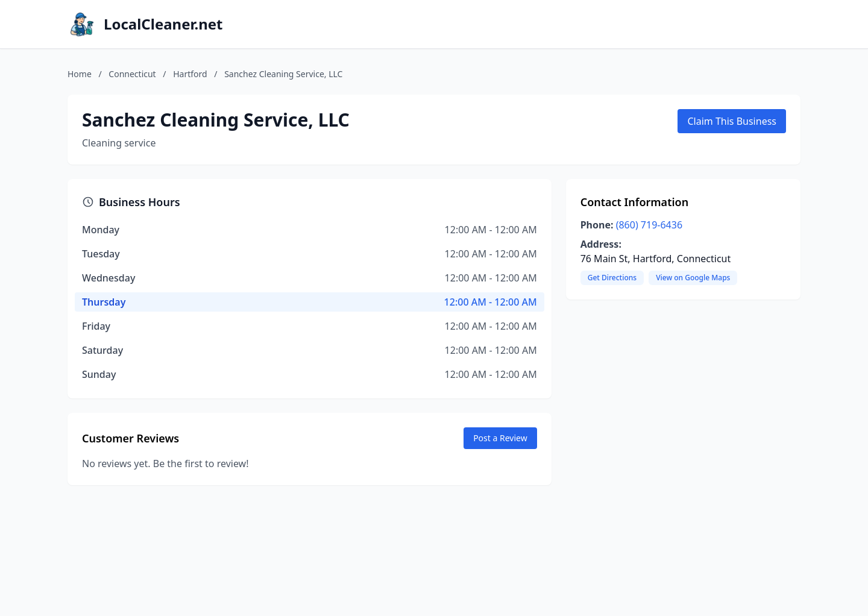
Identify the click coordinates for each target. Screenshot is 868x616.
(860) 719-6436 (649, 225)
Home (80, 74)
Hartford (190, 74)
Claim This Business (732, 121)
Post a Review (500, 438)
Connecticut (132, 74)
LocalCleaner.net (163, 24)
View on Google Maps (693, 278)
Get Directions (612, 278)
